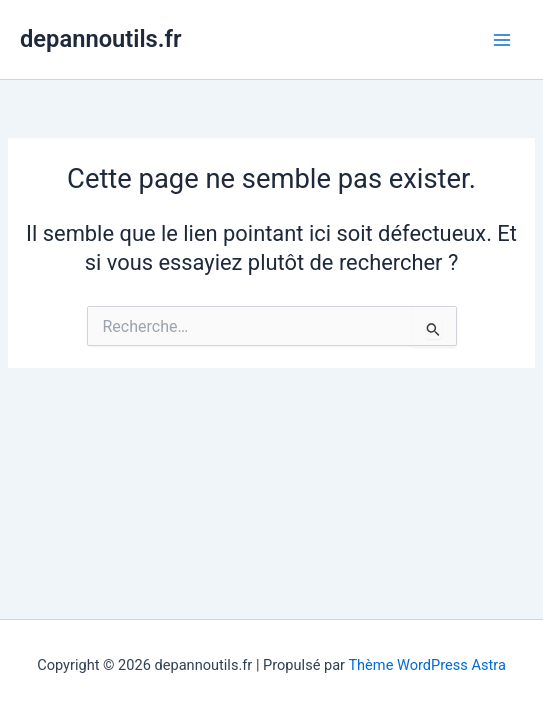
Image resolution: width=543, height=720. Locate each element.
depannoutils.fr (100, 39)
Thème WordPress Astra (426, 665)
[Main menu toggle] (502, 40)
